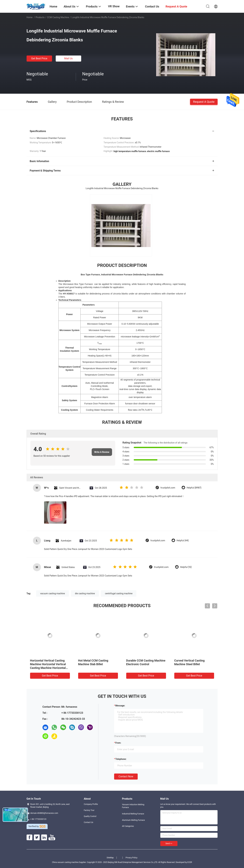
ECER (190, 862)
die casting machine (85, 593)
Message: (120, 706)
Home (30, 17)
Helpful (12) (186, 567)
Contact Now (126, 776)
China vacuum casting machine (65, 862)
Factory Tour (89, 810)
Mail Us (68, 58)
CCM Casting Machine (58, 17)
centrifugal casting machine (119, 593)
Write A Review (102, 452)
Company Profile (91, 804)
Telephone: (121, 759)
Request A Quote (204, 102)
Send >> (169, 844)
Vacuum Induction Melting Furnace (133, 806)
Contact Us (89, 822)
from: (118, 743)
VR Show (114, 6)
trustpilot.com (168, 488)
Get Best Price (39, 58)
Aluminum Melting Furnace (133, 820)
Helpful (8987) (194, 488)
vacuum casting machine (53, 593)
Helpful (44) (183, 541)
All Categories (128, 826)
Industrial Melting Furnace (133, 814)
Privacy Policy (131, 858)
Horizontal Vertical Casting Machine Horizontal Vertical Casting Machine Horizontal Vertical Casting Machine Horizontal (48, 668)
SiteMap (110, 858)
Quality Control (90, 816)
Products (40, 17)
